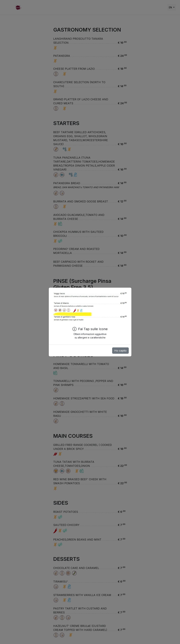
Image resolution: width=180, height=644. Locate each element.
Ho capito (120, 351)
